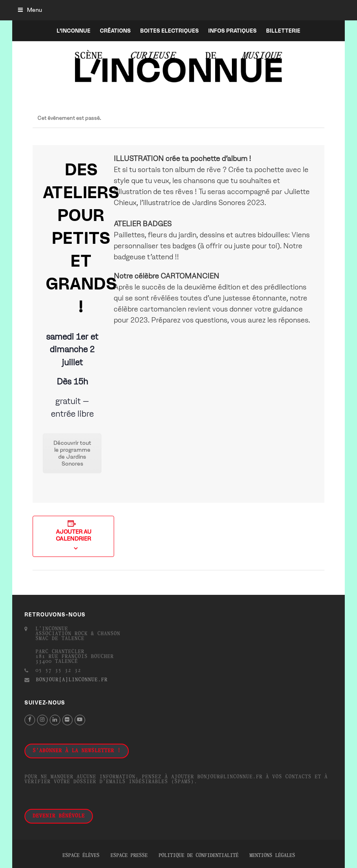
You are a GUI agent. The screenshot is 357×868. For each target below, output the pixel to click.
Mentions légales (272, 856)
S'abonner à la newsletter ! (77, 751)
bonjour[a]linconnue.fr (72, 680)
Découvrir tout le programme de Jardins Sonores (72, 453)
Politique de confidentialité (198, 856)
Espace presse (129, 856)
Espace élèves (81, 856)
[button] (30, 10)
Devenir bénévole (59, 816)
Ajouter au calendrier (74, 535)
